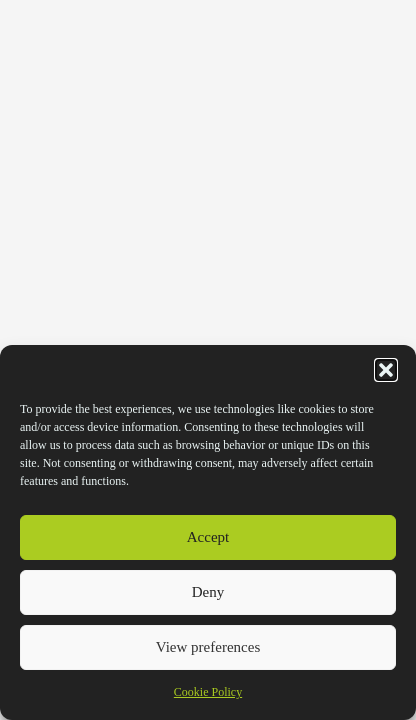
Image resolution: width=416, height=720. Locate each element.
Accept (208, 537)
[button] (386, 370)
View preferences (208, 647)
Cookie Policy (208, 692)
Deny (208, 592)
